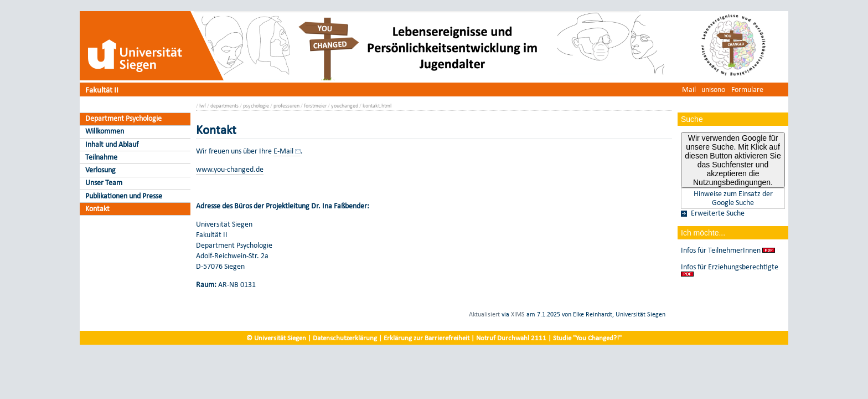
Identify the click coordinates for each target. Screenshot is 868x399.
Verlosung (100, 170)
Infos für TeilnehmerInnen (721, 250)
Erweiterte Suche (718, 213)
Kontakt (97, 209)
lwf (203, 106)
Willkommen (105, 131)
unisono (713, 89)
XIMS (518, 314)
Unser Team (104, 183)
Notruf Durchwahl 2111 (511, 338)
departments (224, 106)
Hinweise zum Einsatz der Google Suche (733, 198)
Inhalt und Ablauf (112, 144)
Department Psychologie (123, 118)
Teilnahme (101, 157)
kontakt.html (377, 106)
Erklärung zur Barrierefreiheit (427, 338)
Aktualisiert (484, 314)
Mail (689, 89)
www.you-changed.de (230, 169)
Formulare (747, 89)
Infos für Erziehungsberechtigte (730, 267)
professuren (286, 106)
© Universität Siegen (276, 338)
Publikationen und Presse (124, 196)
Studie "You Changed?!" (587, 338)
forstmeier (315, 106)
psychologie (256, 106)
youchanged (345, 106)
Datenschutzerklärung (345, 338)
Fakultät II (102, 89)
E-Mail (283, 151)
